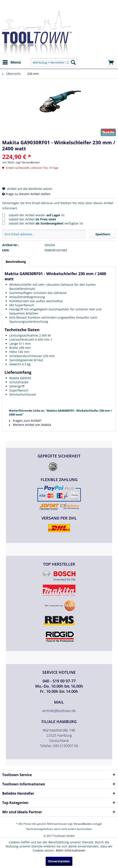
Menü (12, 62)
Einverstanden (59, 861)
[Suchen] (73, 62)
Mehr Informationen (71, 850)
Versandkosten (83, 824)
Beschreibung (16, 262)
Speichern (103, 234)
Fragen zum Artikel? (25, 421)
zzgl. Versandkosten (28, 162)
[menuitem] (12, 62)
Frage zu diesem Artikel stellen (26, 194)
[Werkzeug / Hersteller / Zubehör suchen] (54, 62)
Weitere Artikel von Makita (30, 425)
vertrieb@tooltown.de (59, 711)
